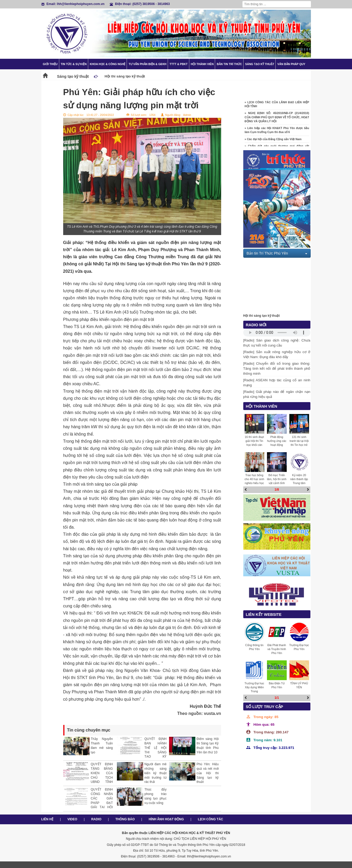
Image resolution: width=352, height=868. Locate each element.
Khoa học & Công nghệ (108, 64)
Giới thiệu (50, 64)
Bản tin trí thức (229, 64)
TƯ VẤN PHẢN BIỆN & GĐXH (147, 64)
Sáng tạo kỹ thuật (260, 64)
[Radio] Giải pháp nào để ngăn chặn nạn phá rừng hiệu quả (277, 394)
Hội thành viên (202, 64)
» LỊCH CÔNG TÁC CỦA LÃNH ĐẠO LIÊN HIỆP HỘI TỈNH (277, 106)
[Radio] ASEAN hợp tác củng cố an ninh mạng (277, 383)
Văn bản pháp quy (291, 64)
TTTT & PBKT (179, 64)
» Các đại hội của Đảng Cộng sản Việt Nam (273, 141)
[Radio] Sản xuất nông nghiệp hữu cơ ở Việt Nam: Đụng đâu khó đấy (277, 354)
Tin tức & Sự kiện (74, 64)
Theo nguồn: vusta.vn (199, 713)
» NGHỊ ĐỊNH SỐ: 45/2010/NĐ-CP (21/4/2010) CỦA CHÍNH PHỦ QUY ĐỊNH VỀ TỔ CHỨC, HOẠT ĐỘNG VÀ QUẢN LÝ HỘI (277, 119)
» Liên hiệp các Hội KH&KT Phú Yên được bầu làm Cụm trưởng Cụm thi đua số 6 (277, 132)
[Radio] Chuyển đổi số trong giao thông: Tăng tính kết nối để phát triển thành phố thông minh (277, 369)
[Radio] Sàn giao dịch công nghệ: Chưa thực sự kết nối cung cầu (277, 343)
